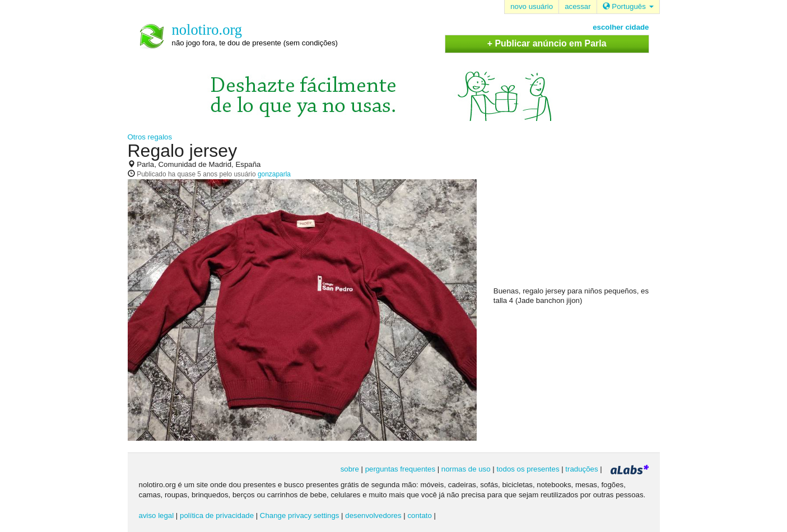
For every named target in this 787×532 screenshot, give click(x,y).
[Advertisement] (578, 213)
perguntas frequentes (400, 469)
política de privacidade (217, 515)
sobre (350, 469)
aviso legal (157, 515)
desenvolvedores (373, 515)
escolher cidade (621, 27)
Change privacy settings (300, 515)
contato (420, 515)
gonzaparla (274, 174)
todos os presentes (528, 469)
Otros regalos (150, 137)
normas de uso (466, 469)
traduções (581, 469)
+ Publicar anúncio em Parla (547, 43)
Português (628, 6)
